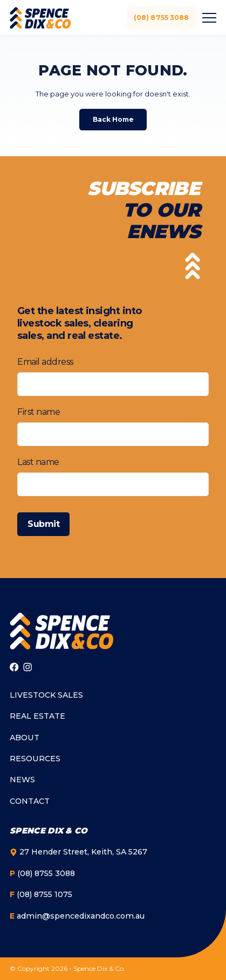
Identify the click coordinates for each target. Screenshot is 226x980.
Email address (45, 362)
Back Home (113, 119)
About (25, 738)
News (22, 780)
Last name (38, 462)
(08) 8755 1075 (41, 895)
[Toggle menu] (208, 18)
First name (39, 412)
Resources (35, 759)
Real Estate (37, 716)
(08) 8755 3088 (162, 18)
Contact (30, 801)
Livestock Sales (46, 695)
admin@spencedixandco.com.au (77, 916)
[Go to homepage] (61, 631)
